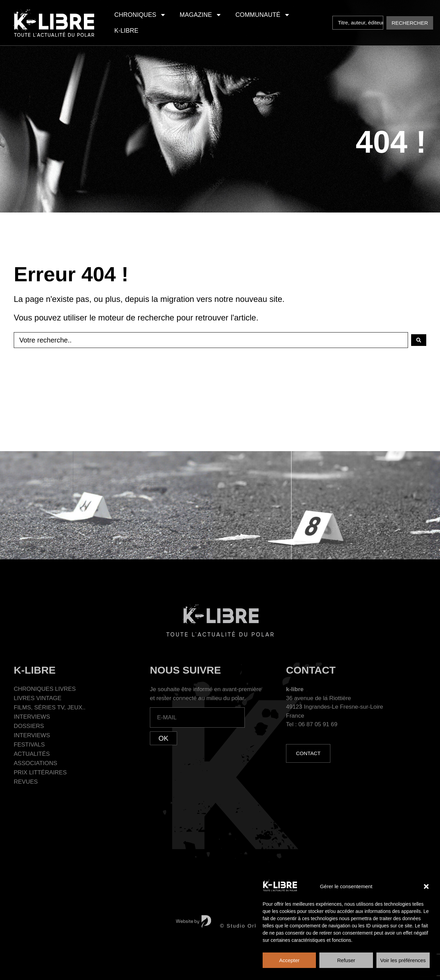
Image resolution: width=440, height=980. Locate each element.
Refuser (346, 960)
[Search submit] (410, 23)
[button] (426, 886)
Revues (26, 782)
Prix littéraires (40, 772)
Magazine (201, 15)
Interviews (32, 717)
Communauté (263, 15)
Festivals (29, 745)
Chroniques (140, 15)
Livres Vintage (38, 698)
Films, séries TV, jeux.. (50, 707)
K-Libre (126, 31)
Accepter (289, 960)
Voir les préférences (403, 960)
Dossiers (29, 726)
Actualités (32, 754)
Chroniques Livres (45, 689)
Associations (35, 763)
